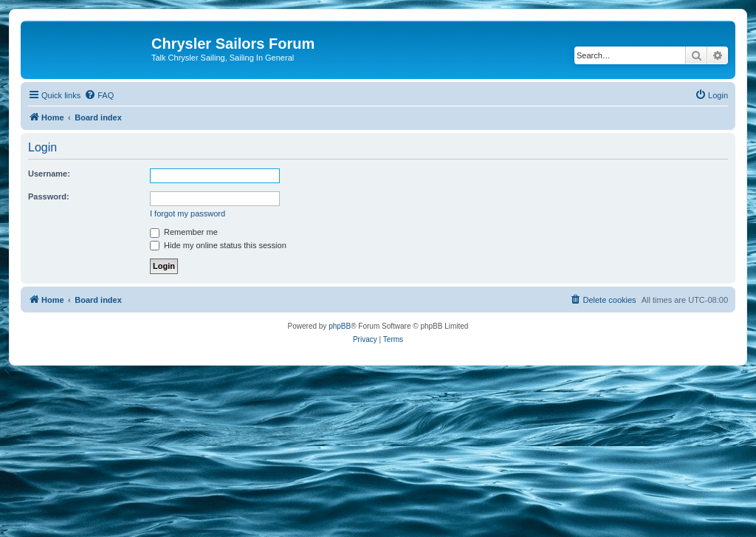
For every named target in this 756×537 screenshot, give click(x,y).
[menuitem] (99, 95)
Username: (49, 174)
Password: (49, 196)
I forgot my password (188, 213)
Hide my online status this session (218, 245)
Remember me (184, 232)
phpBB (340, 326)
